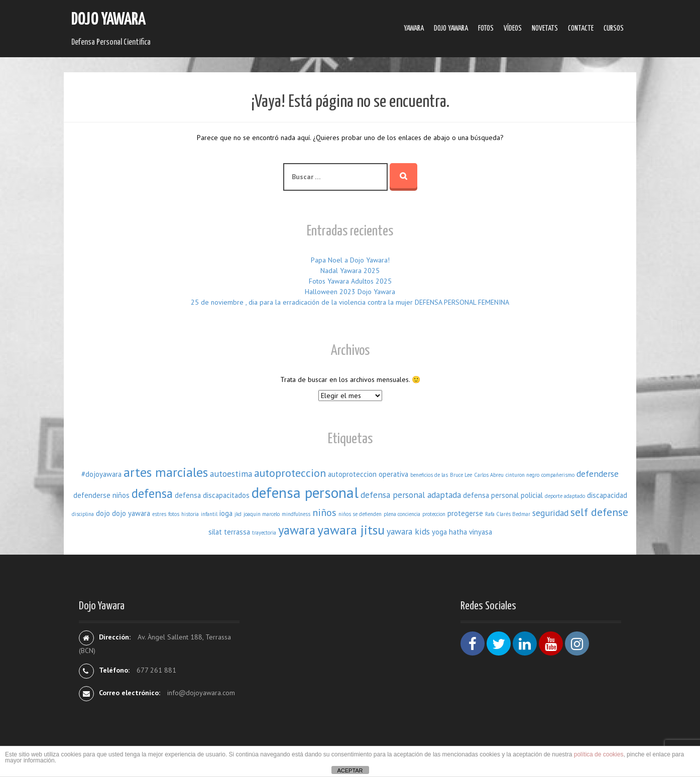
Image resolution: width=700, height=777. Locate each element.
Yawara (414, 28)
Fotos (486, 28)
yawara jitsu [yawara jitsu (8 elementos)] (351, 530)
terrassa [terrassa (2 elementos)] (237, 532)
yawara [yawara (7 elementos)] (297, 530)
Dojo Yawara (108, 20)
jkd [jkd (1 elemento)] (238, 514)
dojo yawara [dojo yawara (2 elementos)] (131, 513)
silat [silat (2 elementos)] (215, 532)
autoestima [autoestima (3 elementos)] (231, 474)
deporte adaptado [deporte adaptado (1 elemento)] (565, 496)
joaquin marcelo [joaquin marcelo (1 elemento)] (262, 514)
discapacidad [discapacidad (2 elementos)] (607, 495)
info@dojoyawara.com (201, 693)
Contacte (581, 28)
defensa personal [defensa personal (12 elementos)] (305, 492)
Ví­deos (513, 28)
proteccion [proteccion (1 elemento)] (434, 514)
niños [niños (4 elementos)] (324, 512)
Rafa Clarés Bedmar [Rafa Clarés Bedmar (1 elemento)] (508, 514)
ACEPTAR (350, 770)
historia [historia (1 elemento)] (190, 514)
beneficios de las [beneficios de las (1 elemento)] (429, 475)
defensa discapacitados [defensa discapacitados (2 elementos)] (212, 495)
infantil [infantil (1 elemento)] (209, 514)
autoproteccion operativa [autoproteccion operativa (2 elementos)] (368, 474)
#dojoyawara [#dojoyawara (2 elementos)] (101, 474)
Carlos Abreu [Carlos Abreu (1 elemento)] (489, 475)
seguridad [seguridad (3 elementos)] (550, 513)
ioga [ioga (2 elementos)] (226, 513)
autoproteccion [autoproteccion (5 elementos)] (290, 473)
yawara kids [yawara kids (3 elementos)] (408, 531)
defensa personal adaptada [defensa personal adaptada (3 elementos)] (411, 495)
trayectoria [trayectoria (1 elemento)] (264, 533)
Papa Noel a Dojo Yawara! (350, 260)
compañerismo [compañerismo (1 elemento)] (558, 475)
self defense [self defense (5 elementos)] (599, 512)
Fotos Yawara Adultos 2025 (350, 281)
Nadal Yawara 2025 (350, 271)
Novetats (545, 28)
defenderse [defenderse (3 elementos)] (598, 474)
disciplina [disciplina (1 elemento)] (83, 514)
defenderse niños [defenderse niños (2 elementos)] (101, 495)
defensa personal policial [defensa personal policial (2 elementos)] (503, 495)
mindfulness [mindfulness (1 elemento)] (296, 514)
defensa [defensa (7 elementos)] (152, 493)
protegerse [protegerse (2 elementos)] (465, 513)
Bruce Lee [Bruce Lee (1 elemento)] (461, 475)
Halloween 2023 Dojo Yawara (350, 292)
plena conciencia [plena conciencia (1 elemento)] (402, 514)
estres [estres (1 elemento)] (159, 514)
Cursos (614, 28)
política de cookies (599, 754)
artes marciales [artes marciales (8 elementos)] (166, 472)
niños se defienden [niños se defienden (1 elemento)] (360, 514)
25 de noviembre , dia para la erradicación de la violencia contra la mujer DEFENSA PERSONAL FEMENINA (350, 302)
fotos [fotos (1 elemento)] (174, 514)
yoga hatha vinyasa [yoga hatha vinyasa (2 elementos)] (462, 532)
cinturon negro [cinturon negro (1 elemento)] (522, 475)
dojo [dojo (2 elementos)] (103, 513)
